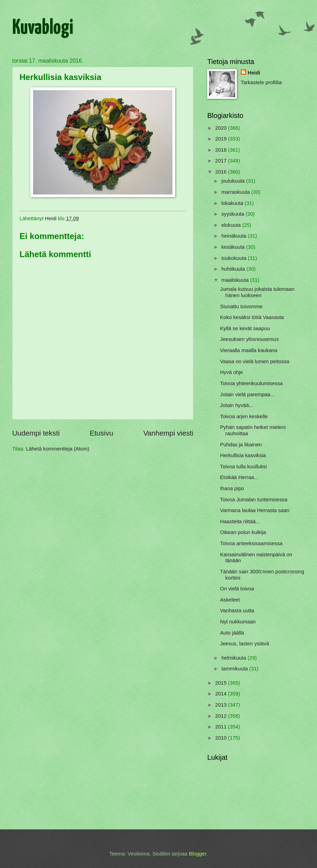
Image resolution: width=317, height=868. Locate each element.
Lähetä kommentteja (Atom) (58, 449)
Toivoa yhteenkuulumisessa (252, 383)
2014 (222, 694)
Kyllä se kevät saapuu (245, 328)
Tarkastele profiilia (261, 82)
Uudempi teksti (36, 433)
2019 (222, 139)
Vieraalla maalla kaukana (249, 350)
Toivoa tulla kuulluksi (243, 467)
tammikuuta (235, 669)
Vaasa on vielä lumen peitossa (255, 361)
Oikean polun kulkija (243, 532)
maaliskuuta (236, 280)
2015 (222, 683)
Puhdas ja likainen (241, 445)
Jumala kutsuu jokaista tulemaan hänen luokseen (257, 292)
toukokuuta (234, 258)
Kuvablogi (43, 28)
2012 (222, 716)
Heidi (254, 73)
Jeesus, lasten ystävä (245, 644)
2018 (222, 150)
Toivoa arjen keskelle (244, 416)
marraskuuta (236, 192)
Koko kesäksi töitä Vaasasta (252, 317)
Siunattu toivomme (241, 306)
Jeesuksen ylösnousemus (250, 339)
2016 (222, 172)
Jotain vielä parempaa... (247, 395)
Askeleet (230, 600)
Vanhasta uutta (237, 611)
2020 (222, 128)
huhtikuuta (234, 269)
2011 (222, 727)
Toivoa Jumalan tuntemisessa (254, 500)
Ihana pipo (232, 488)
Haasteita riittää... (240, 521)
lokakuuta (233, 203)
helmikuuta (234, 658)
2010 (222, 738)
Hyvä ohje (231, 372)
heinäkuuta (234, 236)
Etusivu (101, 433)
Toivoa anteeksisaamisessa (251, 543)
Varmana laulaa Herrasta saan (255, 510)
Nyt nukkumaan (238, 622)
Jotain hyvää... (237, 405)
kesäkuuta (234, 247)
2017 (222, 161)
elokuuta (232, 225)
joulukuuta (234, 181)
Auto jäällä (232, 633)
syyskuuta (233, 214)
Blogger (198, 854)
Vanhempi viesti (168, 433)
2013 (222, 705)
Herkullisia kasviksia (243, 455)
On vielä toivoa (237, 589)
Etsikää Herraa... (239, 477)
